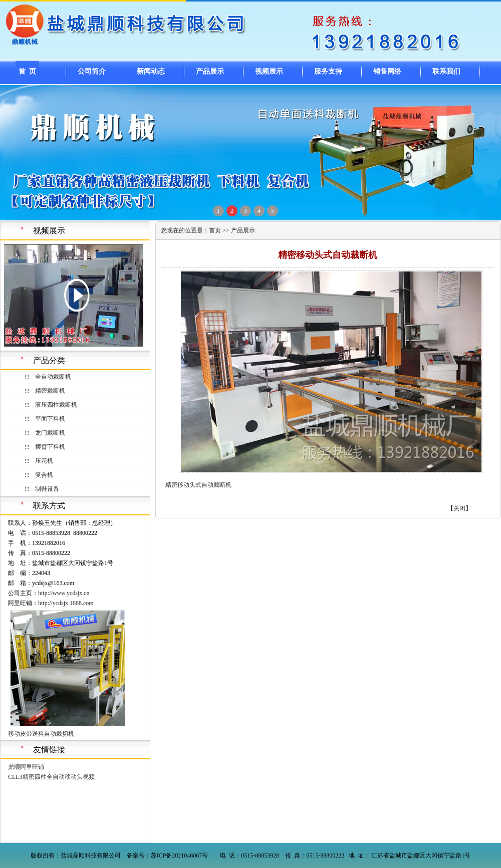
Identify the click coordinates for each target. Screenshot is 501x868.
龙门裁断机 (50, 433)
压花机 (44, 461)
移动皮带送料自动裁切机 (41, 734)
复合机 (44, 475)
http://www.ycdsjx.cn (64, 593)
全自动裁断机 (53, 377)
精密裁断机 (50, 391)
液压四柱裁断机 (56, 405)
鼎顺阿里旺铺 (26, 767)
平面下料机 (50, 419)
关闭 (459, 508)
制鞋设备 (47, 489)
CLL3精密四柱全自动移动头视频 (51, 777)
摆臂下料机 (50, 447)
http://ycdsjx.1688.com (66, 603)
